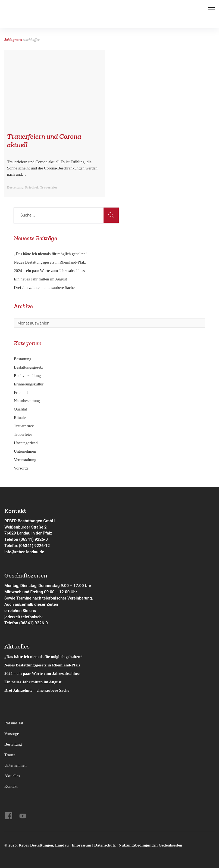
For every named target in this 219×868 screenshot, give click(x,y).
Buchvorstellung (27, 376)
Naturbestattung (27, 401)
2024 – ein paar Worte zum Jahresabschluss (49, 271)
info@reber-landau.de (24, 552)
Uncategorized (26, 443)
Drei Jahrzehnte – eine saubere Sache (44, 288)
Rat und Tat (14, 723)
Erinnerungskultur (29, 384)
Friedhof (21, 393)
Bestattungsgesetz (28, 367)
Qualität (20, 409)
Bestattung (23, 359)
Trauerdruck (24, 426)
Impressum (82, 845)
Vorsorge (21, 468)
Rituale (20, 418)
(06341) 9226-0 (34, 623)
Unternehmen (25, 451)
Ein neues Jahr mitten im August (40, 279)
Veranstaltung (25, 460)
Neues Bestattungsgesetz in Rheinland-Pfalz (50, 262)
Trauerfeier (23, 434)
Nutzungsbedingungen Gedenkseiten (151, 845)
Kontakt (11, 786)
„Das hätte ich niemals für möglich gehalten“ (51, 254)
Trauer (10, 755)
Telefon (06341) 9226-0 (26, 539)
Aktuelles (12, 776)
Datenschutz (105, 845)
